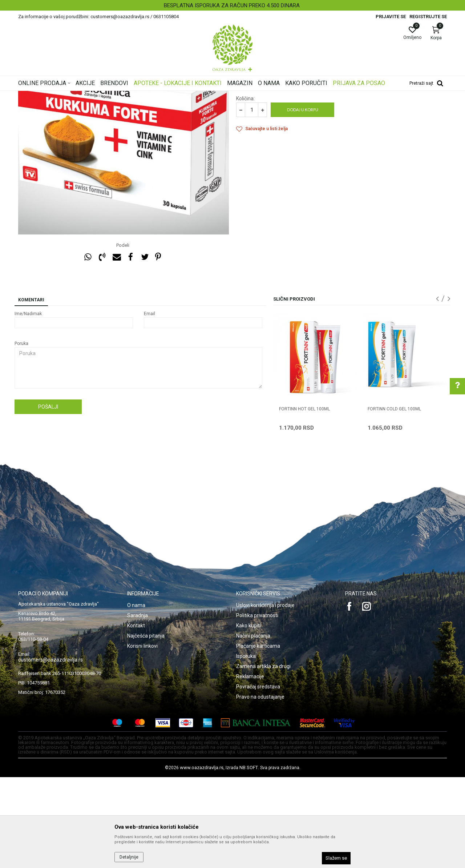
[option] (232, 5)
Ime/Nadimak (28, 405)
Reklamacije (250, 767)
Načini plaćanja (253, 727)
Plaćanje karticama (258, 737)
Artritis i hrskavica (173, 96)
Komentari (31, 391)
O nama (136, 696)
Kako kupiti (248, 716)
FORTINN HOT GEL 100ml (304, 500)
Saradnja (138, 706)
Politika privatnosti (257, 706)
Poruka (21, 434)
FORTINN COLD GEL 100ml (394, 500)
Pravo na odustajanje (260, 788)
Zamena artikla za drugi (263, 757)
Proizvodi (92, 96)
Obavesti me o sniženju (423, 169)
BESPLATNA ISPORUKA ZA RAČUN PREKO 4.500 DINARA (232, 5)
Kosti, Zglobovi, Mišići (128, 96)
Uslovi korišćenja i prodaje (265, 696)
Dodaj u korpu (303, 200)
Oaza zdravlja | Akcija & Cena (48, 96)
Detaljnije (129, 857)
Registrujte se (428, 17)
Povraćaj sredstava (258, 777)
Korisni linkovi (142, 737)
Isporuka (246, 747)
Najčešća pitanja (146, 727)
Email (149, 405)
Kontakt (136, 716)
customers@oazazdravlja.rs (50, 751)
